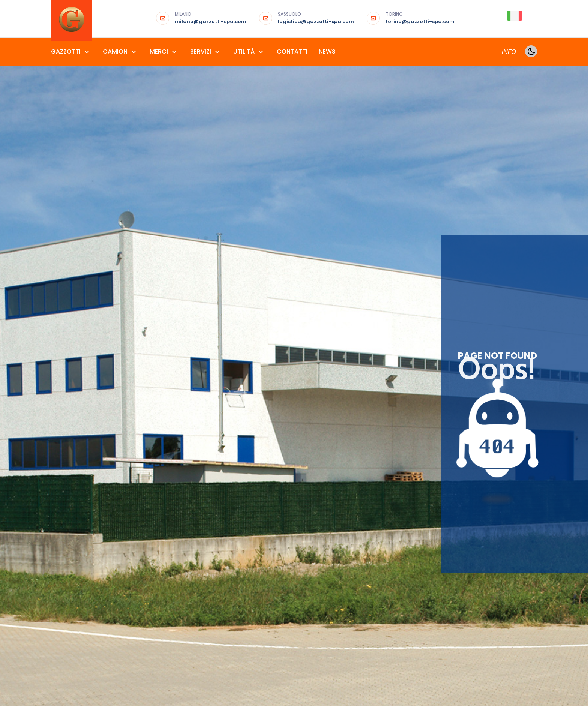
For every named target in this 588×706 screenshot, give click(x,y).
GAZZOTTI (67, 52)
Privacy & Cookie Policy (142, 672)
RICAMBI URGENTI (237, 523)
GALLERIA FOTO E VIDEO (493, 477)
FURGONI (145, 492)
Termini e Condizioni (78, 672)
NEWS (327, 52)
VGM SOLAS (355, 600)
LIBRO (470, 492)
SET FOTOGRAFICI (238, 538)
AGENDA (474, 445)
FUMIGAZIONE (357, 507)
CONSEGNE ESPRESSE (366, 477)
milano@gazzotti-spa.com (211, 19)
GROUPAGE (354, 523)
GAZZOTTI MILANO (74, 445)
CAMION (116, 52)
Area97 (210, 672)
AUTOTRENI (148, 477)
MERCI (160, 52)
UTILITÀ (245, 52)
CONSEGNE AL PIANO (366, 461)
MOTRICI (144, 507)
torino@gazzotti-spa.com (420, 19)
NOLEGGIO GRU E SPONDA (372, 553)
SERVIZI (201, 52)
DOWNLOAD (479, 461)
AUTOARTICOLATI (156, 445)
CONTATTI (292, 52)
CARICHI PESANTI (361, 445)
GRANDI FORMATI (237, 477)
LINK (468, 507)
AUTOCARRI (148, 461)
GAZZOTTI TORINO (75, 477)
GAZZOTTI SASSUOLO (78, 461)
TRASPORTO (355, 585)
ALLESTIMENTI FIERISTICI (245, 445)
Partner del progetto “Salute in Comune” (319, 672)
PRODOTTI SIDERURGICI (245, 507)
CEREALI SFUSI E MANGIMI (247, 461)
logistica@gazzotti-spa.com (316, 19)
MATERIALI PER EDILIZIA (243, 492)
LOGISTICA (353, 538)
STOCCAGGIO (358, 569)
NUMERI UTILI (479, 523)
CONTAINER (354, 492)
